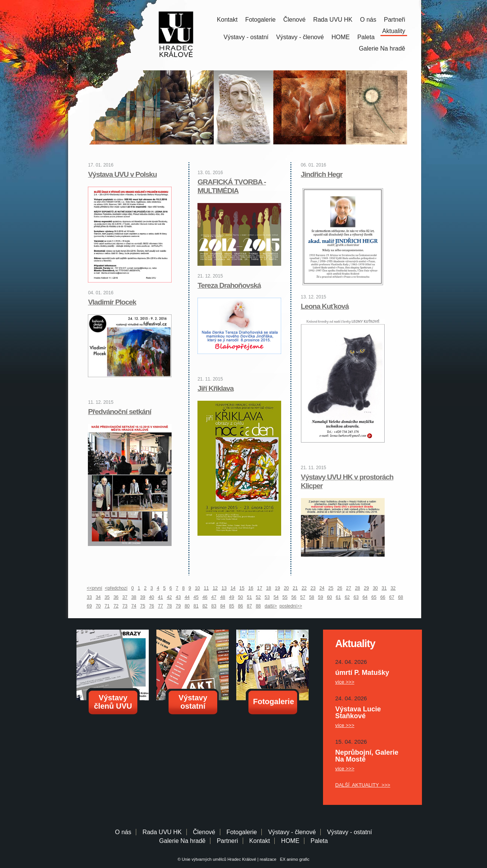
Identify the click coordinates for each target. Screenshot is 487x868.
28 (357, 588)
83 (214, 606)
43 (178, 597)
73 (125, 606)
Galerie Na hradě (182, 841)
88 (258, 606)
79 (178, 606)
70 (98, 606)
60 (329, 597)
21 (295, 588)
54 (276, 597)
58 (311, 597)
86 (240, 606)
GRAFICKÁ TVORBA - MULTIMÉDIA (232, 186)
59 (321, 597)
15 (242, 588)
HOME (341, 37)
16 (251, 588)
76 (152, 606)
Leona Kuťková (325, 306)
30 (375, 588)
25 (331, 588)
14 (233, 588)
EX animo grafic (294, 859)
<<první (95, 588)
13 (224, 588)
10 (197, 588)
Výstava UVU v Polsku (122, 174)
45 (196, 597)
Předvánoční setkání (119, 412)
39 (142, 597)
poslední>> (291, 606)
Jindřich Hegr (322, 174)
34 (98, 597)
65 (374, 597)
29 (366, 588)
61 (338, 597)
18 (268, 588)
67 (392, 597)
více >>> (345, 682)
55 (285, 597)
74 (134, 606)
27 (349, 588)
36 (116, 597)
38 (134, 597)
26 (340, 588)
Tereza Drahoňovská (229, 285)
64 (365, 597)
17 (260, 588)
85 (232, 606)
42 (169, 597)
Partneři (395, 20)
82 (205, 606)
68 (400, 597)
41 (160, 597)
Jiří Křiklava (216, 388)
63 (356, 597)
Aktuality (394, 31)
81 (196, 606)
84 (223, 606)
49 (232, 597)
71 (107, 606)
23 (313, 588)
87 (249, 606)
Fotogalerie (260, 20)
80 (187, 606)
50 (240, 597)
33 (89, 597)
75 (142, 606)
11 (206, 588)
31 (384, 588)
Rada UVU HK (333, 20)
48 (223, 597)
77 (160, 606)
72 (116, 606)
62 (347, 597)
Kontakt (227, 20)
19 (278, 588)
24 (322, 588)
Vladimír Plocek (112, 302)
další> (271, 606)
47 (214, 597)
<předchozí (116, 588)
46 (205, 597)
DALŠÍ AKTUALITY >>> (363, 785)
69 (89, 606)
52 (258, 597)
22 (304, 588)
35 (107, 597)
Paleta (366, 37)
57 (303, 597)
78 (169, 606)
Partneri (228, 841)
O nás (368, 20)
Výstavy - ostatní (246, 37)
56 (294, 597)
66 (383, 597)
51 (249, 597)
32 (393, 588)
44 (187, 597)
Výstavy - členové (300, 37)
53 (267, 597)
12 (215, 588)
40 (152, 597)
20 (286, 588)
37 (125, 597)
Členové (294, 20)
